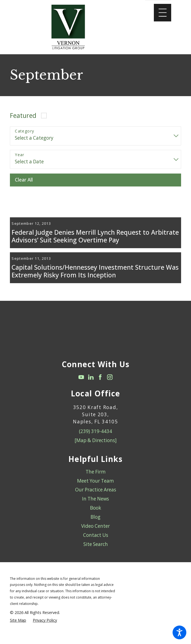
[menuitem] (95, 488)
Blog (95, 533)
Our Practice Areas (96, 506)
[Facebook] (100, 393)
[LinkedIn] (91, 393)
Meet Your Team (95, 496)
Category (24, 131)
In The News (95, 515)
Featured (23, 115)
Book (95, 524)
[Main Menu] (163, 13)
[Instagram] (110, 393)
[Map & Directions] (96, 456)
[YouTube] (81, 393)
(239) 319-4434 (95, 447)
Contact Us (96, 551)
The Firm (96, 487)
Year (20, 155)
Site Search (96, 560)
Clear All (24, 180)
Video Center (95, 542)
